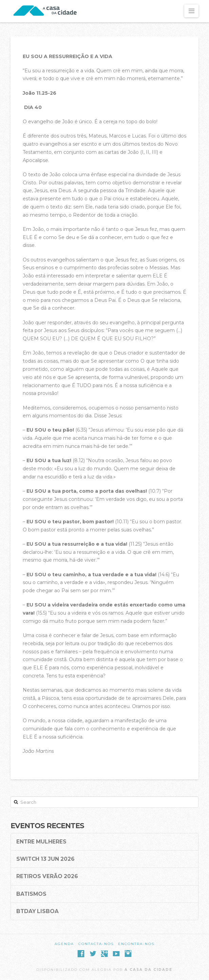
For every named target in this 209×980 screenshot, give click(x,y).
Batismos (31, 894)
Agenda (64, 944)
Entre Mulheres (41, 842)
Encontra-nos (136, 944)
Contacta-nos (96, 944)
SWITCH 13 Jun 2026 (45, 859)
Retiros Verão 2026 (47, 876)
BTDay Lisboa (37, 911)
